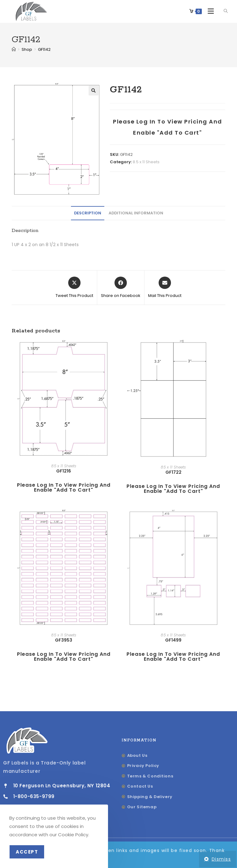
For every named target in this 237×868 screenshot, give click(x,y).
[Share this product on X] (74, 288)
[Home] (14, 50)
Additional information (136, 213)
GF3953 (64, 640)
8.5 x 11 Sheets (146, 162)
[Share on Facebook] (121, 288)
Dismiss (221, 859)
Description (88, 213)
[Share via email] (165, 288)
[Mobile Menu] (209, 11)
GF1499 (173, 640)
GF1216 (64, 471)
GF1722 (173, 473)
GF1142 (44, 50)
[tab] (88, 214)
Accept (27, 852)
